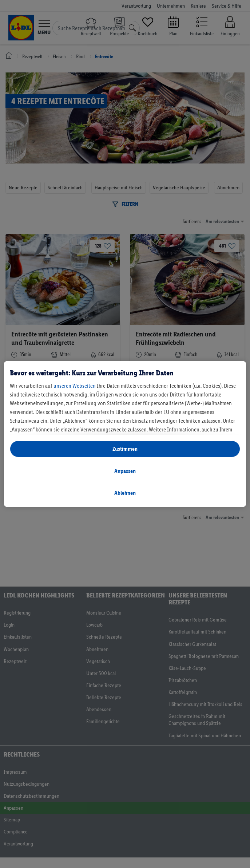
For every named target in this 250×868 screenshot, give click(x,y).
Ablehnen (125, 493)
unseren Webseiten (75, 386)
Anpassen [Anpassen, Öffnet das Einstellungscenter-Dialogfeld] (125, 471)
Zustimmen (125, 449)
